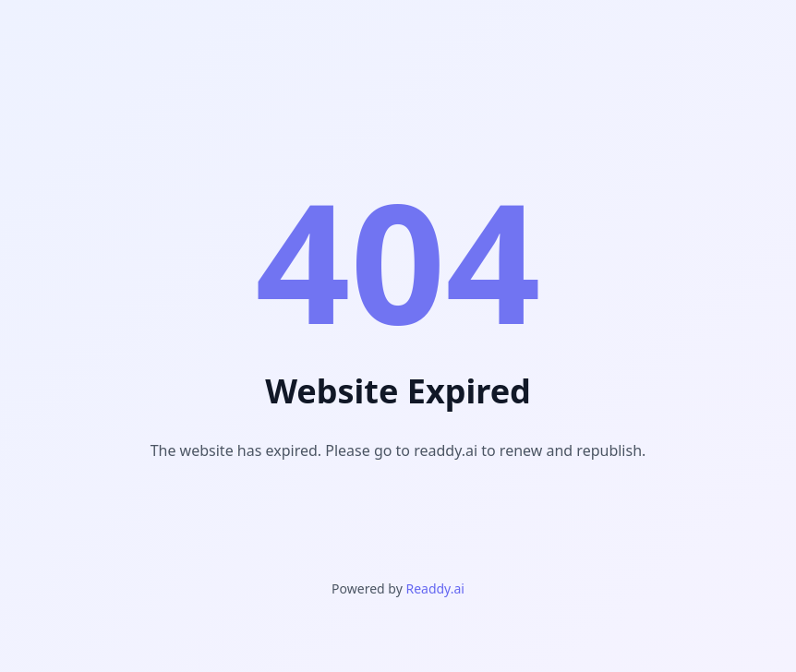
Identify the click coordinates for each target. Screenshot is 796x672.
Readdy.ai (434, 588)
